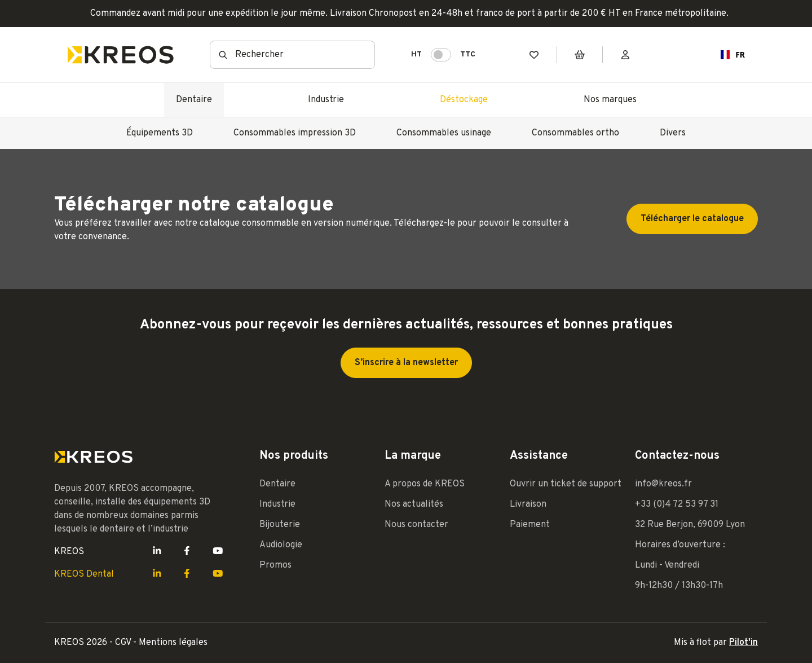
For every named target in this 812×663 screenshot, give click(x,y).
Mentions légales (173, 643)
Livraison (528, 504)
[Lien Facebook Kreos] (187, 552)
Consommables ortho (575, 133)
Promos (275, 565)
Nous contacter (416, 525)
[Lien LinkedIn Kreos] (157, 552)
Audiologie (281, 545)
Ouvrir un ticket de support (566, 484)
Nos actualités (414, 504)
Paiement (530, 525)
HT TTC (443, 55)
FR (728, 54)
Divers (673, 133)
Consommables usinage (444, 133)
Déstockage (464, 100)
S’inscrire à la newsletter (406, 363)
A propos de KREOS (425, 484)
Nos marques (610, 100)
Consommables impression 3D (295, 133)
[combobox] (292, 55)
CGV (124, 643)
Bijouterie (280, 525)
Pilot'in (743, 643)
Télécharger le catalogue (692, 219)
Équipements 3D (160, 133)
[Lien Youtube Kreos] (218, 552)
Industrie (326, 100)
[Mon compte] (625, 55)
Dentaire (194, 100)
